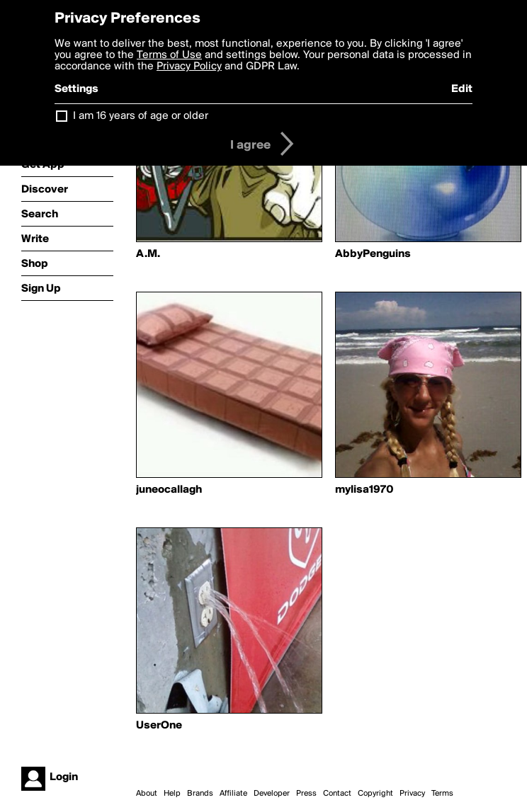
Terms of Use (169, 55)
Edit (462, 89)
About (147, 794)
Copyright (375, 794)
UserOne (159, 726)
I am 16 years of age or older (141, 116)
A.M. (148, 254)
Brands (200, 794)
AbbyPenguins (373, 254)
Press (306, 794)
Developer (272, 794)
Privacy (412, 794)
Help (172, 794)
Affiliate (233, 794)
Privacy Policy (189, 67)
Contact (337, 794)
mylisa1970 (364, 490)
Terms (442, 794)
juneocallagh (169, 490)
